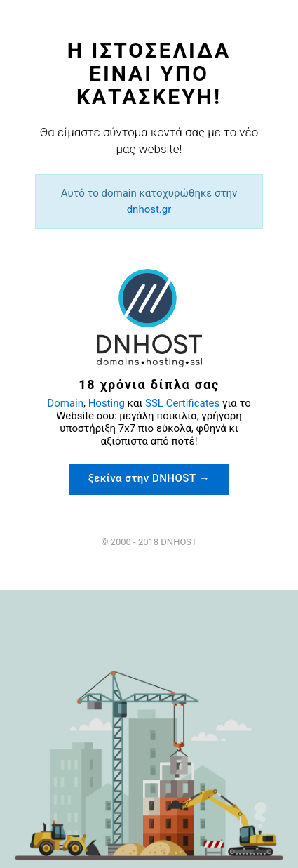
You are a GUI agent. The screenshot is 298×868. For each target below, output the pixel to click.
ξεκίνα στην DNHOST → (149, 478)
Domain (65, 403)
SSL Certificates (182, 403)
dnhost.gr (149, 209)
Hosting (107, 403)
